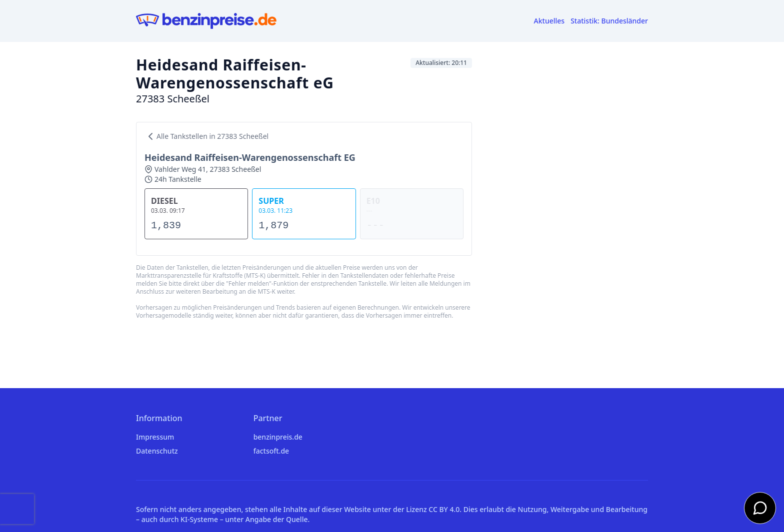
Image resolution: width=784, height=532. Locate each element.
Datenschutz (157, 451)
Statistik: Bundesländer (609, 21)
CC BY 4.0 (444, 509)
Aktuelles (549, 21)
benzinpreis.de (278, 437)
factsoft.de (271, 451)
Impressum (155, 437)
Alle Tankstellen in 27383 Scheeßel (206, 136)
